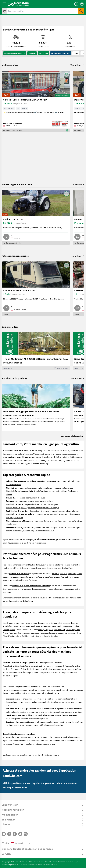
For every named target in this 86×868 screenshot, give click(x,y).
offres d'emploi (49, 577)
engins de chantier (72, 565)
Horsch (43, 633)
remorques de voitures (44, 501)
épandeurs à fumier (71, 511)
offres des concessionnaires (15, 53)
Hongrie (36, 669)
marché (6, 460)
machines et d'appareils (50, 623)
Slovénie (44, 669)
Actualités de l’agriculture (14, 378)
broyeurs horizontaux (34, 504)
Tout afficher (77, 65)
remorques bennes (26, 501)
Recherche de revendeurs (61, 53)
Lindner (76, 626)
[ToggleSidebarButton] (4, 4)
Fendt (59, 481)
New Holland (68, 481)
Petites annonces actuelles (15, 256)
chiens (79, 573)
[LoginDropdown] (82, 4)
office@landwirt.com (50, 755)
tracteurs (7, 568)
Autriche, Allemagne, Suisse (14, 669)
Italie (29, 669)
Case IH (6, 629)
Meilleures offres (10, 65)
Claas (77, 481)
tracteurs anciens (13, 484)
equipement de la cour (14, 589)
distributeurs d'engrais (39, 511)
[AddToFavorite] (66, 74)
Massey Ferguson (45, 629)
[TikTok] (20, 834)
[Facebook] (15, 834)
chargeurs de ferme (43, 521)
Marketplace (43, 53)
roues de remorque (51, 508)
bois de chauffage (65, 568)
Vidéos (76, 53)
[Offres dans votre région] (4, 11)
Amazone (32, 633)
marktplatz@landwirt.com (48, 864)
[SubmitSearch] (81, 11)
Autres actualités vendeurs (73, 436)
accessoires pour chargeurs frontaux (51, 527)
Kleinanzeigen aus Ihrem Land (17, 184)
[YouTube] (4, 834)
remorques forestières (58, 491)
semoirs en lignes (51, 504)
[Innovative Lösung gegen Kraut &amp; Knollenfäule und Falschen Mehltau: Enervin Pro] (36, 408)
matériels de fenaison (20, 568)
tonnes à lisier (56, 511)
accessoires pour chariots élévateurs (39, 531)
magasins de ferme (38, 568)
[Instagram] (9, 834)
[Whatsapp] (26, 834)
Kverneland (22, 633)
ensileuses (19, 517)
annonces (32, 53)
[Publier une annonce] (76, 4)
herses (22, 498)
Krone (5, 633)
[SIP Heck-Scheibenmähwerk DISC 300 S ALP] (36, 101)
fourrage (51, 568)
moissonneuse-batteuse (43, 514)
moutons (72, 573)
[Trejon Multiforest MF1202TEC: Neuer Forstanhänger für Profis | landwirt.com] (36, 351)
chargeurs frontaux (26, 527)
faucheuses (32, 488)
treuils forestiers (41, 491)
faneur (50, 488)
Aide (5, 843)
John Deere (51, 481)
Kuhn (78, 629)
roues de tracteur (35, 508)
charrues (41, 498)
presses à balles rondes (63, 488)
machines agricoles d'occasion (19, 454)
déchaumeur (31, 498)
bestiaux (55, 573)
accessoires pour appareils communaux (51, 589)
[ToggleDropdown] (43, 805)
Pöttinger (13, 633)
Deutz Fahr (70, 629)
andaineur (42, 488)
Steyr (54, 626)
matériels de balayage (61, 521)
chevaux (63, 573)
